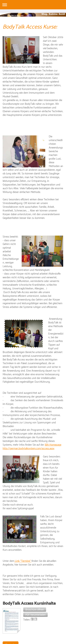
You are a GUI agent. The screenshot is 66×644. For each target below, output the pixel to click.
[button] (35, 610)
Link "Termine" (23, 561)
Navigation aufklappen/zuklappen (33, 5)
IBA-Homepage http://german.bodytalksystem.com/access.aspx (32, 447)
